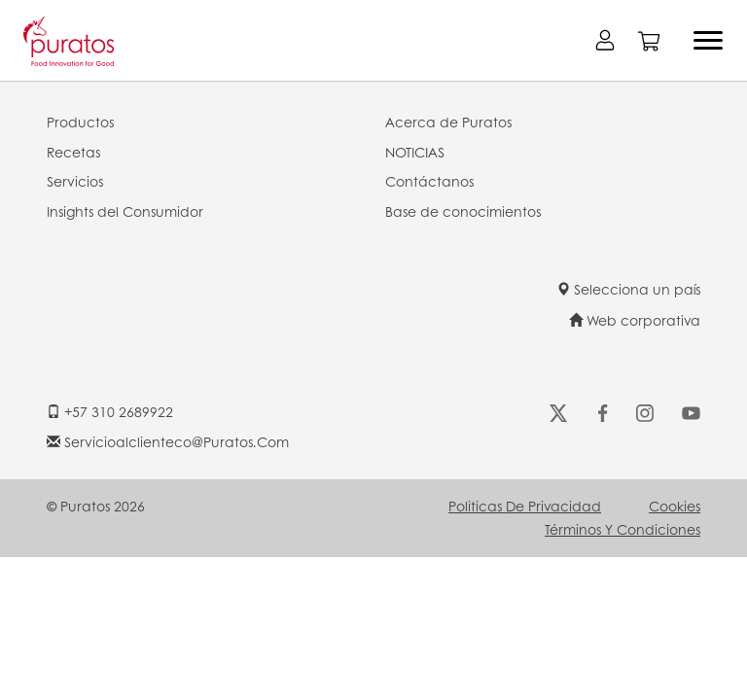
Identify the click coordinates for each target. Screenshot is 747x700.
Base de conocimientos (463, 211)
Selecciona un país (628, 289)
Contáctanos (429, 181)
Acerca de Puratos (448, 122)
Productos (80, 122)
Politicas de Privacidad (525, 506)
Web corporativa (635, 320)
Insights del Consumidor (125, 211)
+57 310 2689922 (110, 411)
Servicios (75, 181)
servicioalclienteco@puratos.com (168, 441)
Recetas (73, 152)
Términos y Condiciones (622, 529)
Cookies (675, 506)
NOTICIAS (415, 152)
